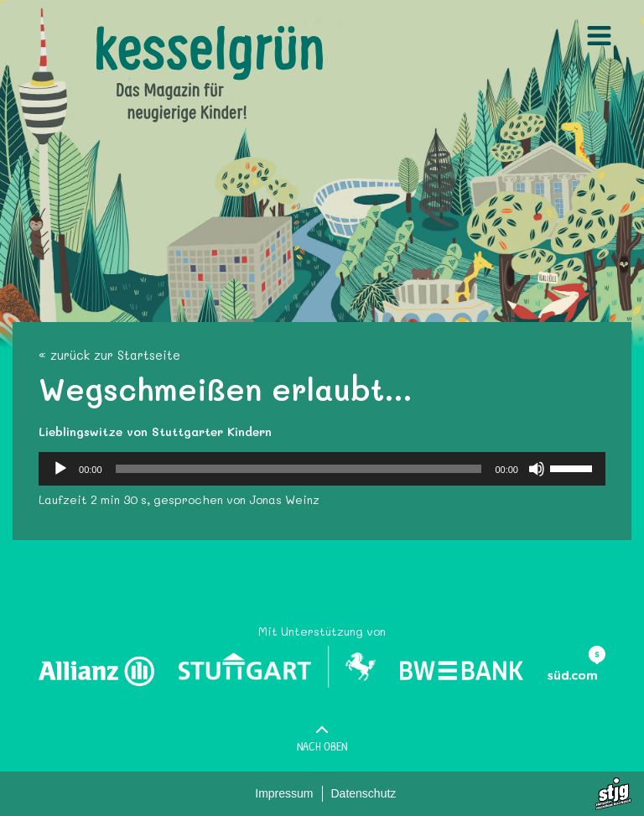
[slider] (299, 469)
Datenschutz (364, 793)
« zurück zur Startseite (109, 355)
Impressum (284, 793)
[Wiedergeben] (60, 469)
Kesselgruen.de (140, 34)
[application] (322, 469)
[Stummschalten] (537, 469)
